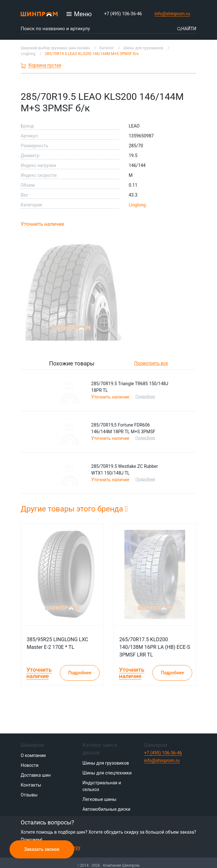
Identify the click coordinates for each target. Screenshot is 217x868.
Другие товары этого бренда (74, 509)
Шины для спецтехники (107, 773)
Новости (30, 765)
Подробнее (147, 397)
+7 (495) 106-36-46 (123, 14)
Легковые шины (99, 799)
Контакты (31, 785)
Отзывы (29, 795)
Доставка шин (36, 775)
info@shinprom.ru (172, 14)
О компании (33, 755)
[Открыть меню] (79, 14)
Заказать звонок (42, 849)
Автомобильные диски (106, 809)
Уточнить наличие (42, 224)
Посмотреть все (151, 363)
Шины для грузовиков (106, 763)
